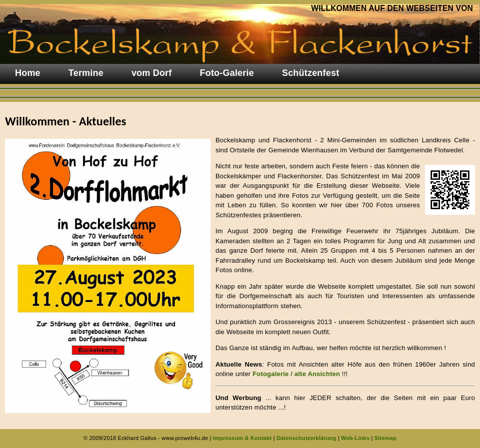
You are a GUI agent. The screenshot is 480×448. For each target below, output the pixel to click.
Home (28, 73)
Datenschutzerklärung (306, 438)
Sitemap (385, 438)
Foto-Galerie (227, 73)
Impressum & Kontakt (242, 438)
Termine (86, 73)
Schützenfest (310, 73)
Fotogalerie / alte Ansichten (296, 374)
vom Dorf (152, 73)
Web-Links (355, 438)
